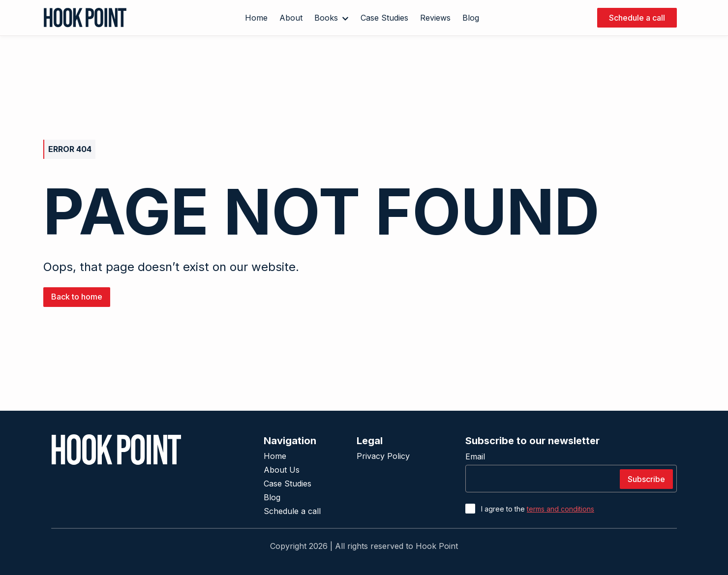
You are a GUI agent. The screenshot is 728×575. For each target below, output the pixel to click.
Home (275, 456)
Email (475, 456)
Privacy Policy (383, 456)
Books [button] (332, 18)
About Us (282, 470)
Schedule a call (292, 511)
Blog (272, 497)
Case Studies (288, 484)
